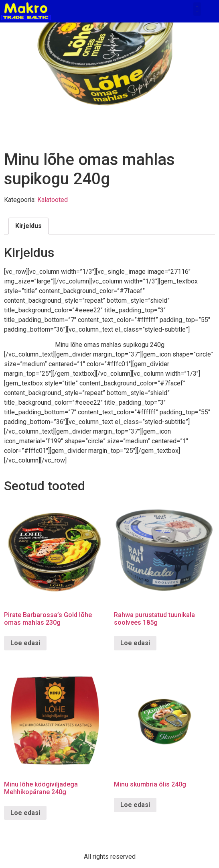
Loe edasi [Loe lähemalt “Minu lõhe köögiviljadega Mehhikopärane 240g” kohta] (25, 813)
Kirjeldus (28, 226)
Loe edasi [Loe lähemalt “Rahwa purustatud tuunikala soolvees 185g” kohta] (135, 643)
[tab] (28, 226)
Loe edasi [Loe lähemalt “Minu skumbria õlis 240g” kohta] (135, 805)
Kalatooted (53, 200)
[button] (197, 9)
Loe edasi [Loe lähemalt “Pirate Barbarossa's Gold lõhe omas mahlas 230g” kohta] (25, 643)
